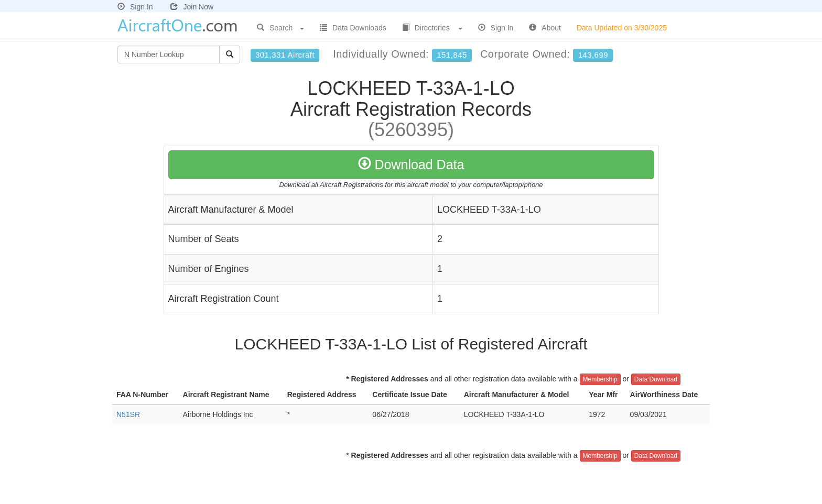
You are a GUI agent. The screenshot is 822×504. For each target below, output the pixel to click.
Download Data (411, 165)
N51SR (128, 414)
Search (280, 28)
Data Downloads (353, 28)
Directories (432, 28)
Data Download (656, 379)
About (545, 28)
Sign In (135, 7)
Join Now (192, 7)
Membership (600, 379)
